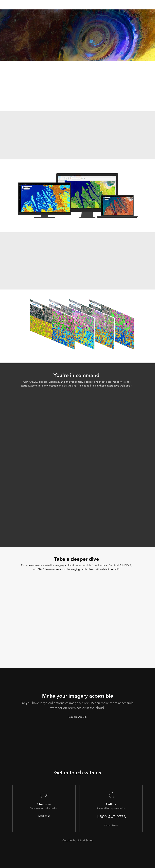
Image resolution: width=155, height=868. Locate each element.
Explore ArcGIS (78, 717)
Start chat (44, 816)
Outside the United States (77, 841)
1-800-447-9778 (111, 817)
